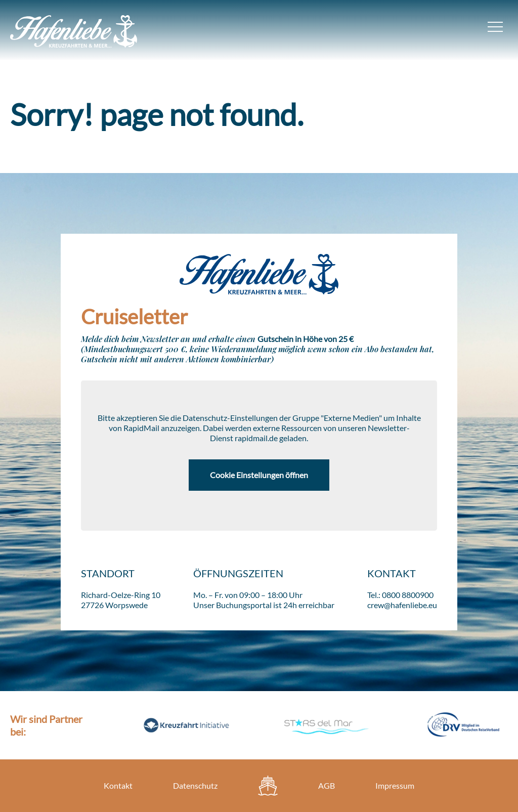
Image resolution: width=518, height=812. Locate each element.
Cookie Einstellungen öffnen (259, 475)
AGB (327, 785)
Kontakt (118, 785)
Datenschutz (195, 785)
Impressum (395, 785)
